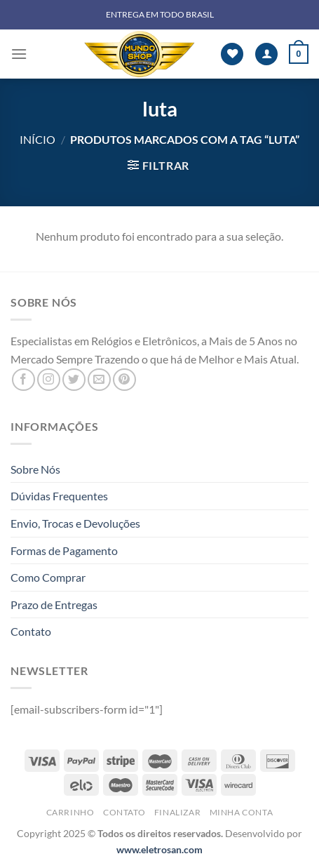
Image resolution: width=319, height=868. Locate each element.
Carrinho (70, 812)
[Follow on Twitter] (74, 380)
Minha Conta (242, 812)
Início (38, 139)
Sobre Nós (35, 469)
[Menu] (19, 54)
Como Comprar (48, 577)
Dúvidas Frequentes (59, 496)
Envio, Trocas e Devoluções (75, 523)
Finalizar (178, 812)
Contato (31, 631)
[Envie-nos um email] (99, 380)
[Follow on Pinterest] (124, 380)
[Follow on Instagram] (49, 380)
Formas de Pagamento (64, 550)
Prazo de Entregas (54, 605)
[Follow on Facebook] (23, 380)
